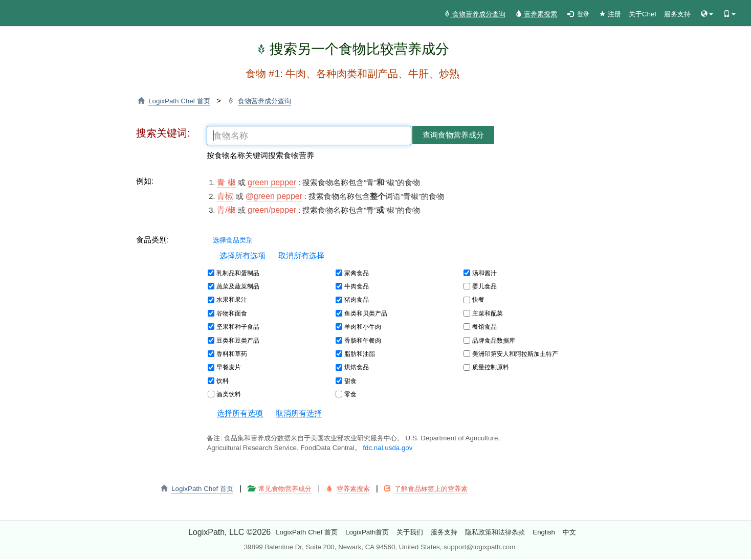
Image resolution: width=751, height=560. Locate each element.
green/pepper (272, 210)
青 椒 (226, 182)
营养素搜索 (537, 14)
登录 (578, 14)
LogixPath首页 (367, 532)
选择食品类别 (229, 240)
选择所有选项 (242, 256)
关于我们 (410, 532)
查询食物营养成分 (453, 135)
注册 (610, 14)
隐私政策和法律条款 (495, 532)
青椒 (225, 196)
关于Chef (643, 14)
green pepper (272, 182)
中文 (569, 532)
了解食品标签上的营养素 (431, 489)
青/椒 (226, 210)
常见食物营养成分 (285, 489)
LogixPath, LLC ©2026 (229, 532)
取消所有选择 (301, 256)
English (544, 532)
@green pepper (274, 196)
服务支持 (677, 14)
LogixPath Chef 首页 (179, 101)
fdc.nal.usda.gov (388, 448)
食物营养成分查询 (474, 14)
